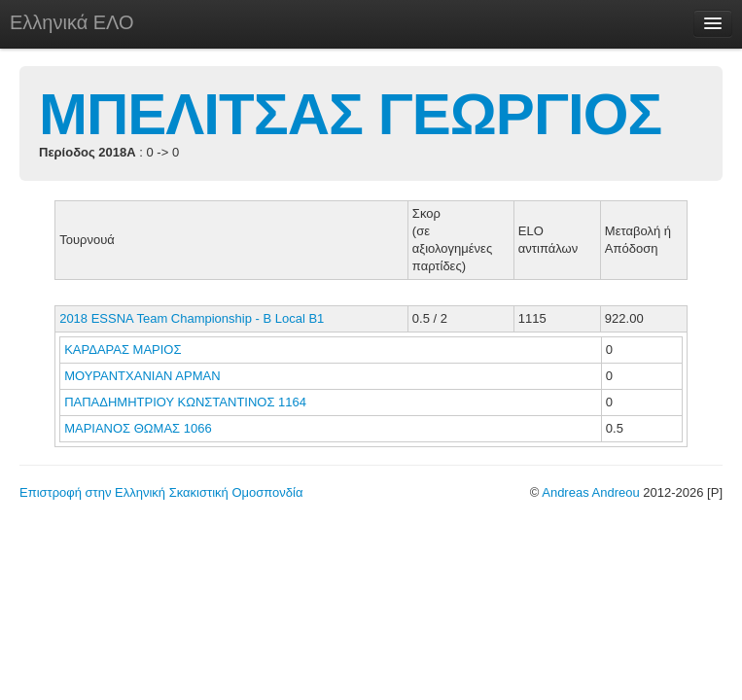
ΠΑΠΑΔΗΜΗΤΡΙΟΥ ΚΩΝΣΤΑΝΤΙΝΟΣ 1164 (185, 402)
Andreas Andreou (590, 492)
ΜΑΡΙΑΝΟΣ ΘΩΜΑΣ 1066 (138, 428)
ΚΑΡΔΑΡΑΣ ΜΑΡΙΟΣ (124, 350)
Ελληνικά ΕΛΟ (72, 22)
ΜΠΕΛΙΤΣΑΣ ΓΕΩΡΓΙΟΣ (350, 114)
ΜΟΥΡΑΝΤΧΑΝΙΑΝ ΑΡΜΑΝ (144, 376)
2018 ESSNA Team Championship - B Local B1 (192, 318)
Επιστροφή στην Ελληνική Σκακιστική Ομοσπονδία (161, 492)
